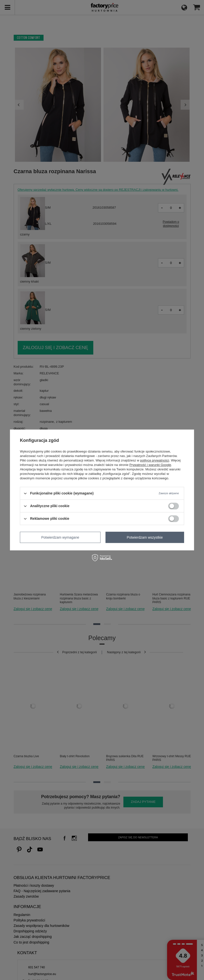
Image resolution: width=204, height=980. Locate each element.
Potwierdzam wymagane (60, 537)
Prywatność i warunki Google (150, 465)
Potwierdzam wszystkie (145, 537)
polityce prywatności (154, 460)
